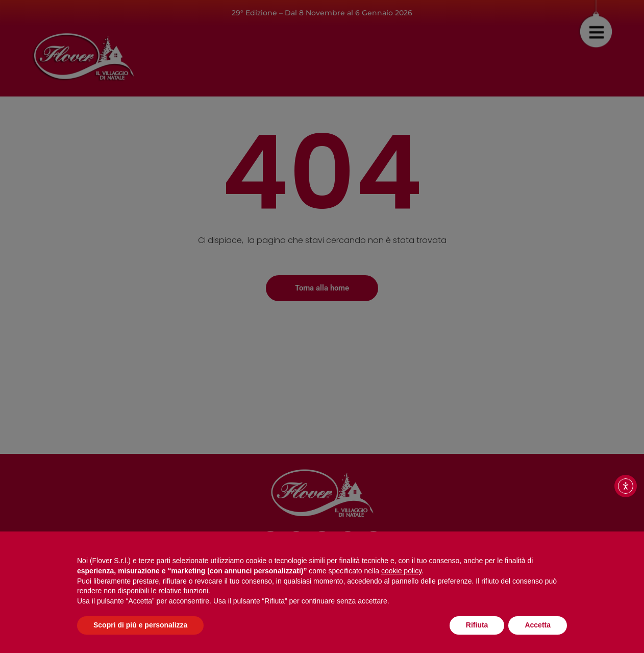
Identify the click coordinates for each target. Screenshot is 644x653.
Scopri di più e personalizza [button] (140, 625)
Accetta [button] (538, 625)
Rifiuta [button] (477, 625)
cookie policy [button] (401, 571)
